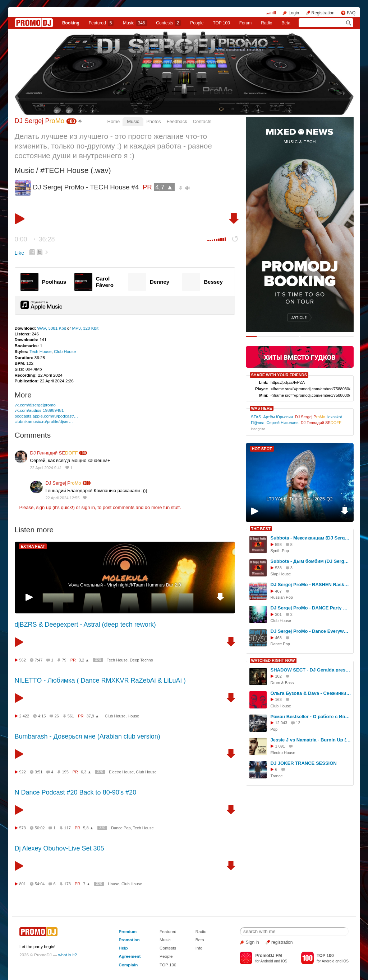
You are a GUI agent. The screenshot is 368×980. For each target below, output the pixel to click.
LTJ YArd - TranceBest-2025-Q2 (299, 499)
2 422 (24, 716)
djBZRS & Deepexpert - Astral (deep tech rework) (85, 625)
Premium (128, 931)
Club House (65, 351)
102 (279, 676)
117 (68, 828)
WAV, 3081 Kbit (52, 328)
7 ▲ (87, 884)
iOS (284, 961)
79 (64, 660)
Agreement (130, 956)
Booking (71, 23)
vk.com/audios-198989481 (39, 410)
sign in (88, 507)
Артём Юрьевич (278, 417)
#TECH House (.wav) (75, 170)
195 (65, 772)
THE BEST (261, 529)
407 (279, 591)
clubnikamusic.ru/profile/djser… (44, 421)
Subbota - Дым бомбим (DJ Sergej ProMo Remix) (311, 561)
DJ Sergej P (40, 121)
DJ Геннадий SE (54, 453)
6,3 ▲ (86, 772)
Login (294, 13)
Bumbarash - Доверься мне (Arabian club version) (88, 736)
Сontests (168, 23)
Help (123, 948)
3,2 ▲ (84, 660)
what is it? (68, 955)
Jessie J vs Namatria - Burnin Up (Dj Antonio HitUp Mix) (311, 740)
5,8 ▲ (88, 828)
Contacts (202, 121)
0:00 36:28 (35, 239)
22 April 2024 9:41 (46, 468)
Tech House (41, 351)
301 (279, 614)
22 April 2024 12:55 (63, 498)
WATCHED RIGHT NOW (273, 660)
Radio (266, 23)
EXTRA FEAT (33, 546)
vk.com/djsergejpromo (35, 405)
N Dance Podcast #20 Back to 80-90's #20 (76, 792)
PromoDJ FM (268, 956)
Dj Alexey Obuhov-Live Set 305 (59, 848)
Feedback (177, 121)
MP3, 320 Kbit (85, 328)
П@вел (257, 423)
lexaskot (335, 417)
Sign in (252, 942)
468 (279, 638)
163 (279, 699)
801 (23, 884)
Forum (246, 23)
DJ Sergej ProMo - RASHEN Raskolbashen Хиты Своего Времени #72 (311, 585)
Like (20, 253)
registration (282, 942)
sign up (43, 507)
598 (279, 545)
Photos (153, 121)
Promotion (129, 940)
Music (135, 23)
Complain (128, 965)
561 (71, 716)
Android (267, 961)
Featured (101, 23)
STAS (256, 417)
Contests (168, 948)
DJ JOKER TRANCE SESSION (304, 763)
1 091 (280, 746)
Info (199, 948)
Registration (323, 13)
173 (68, 884)
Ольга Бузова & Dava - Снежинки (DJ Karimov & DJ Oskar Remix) (311, 693)
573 (23, 828)
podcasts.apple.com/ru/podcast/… (47, 416)
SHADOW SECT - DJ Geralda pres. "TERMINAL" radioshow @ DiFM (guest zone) (311, 670)
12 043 (281, 723)
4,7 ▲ (164, 187)
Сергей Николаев (283, 423)
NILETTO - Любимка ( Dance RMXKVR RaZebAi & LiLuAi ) (100, 680)
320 (98, 660)
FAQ (351, 13)
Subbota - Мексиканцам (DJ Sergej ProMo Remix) (311, 538)
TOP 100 (221, 23)
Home (114, 121)
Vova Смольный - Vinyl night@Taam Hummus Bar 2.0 (125, 585)
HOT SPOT (262, 449)
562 (23, 660)
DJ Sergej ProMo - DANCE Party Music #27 (311, 608)
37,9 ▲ (93, 716)
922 (23, 772)
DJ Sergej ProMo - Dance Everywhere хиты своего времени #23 (311, 631)
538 (279, 568)
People (197, 23)
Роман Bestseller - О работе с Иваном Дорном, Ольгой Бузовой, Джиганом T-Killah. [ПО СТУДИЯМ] (311, 717)
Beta (286, 23)
